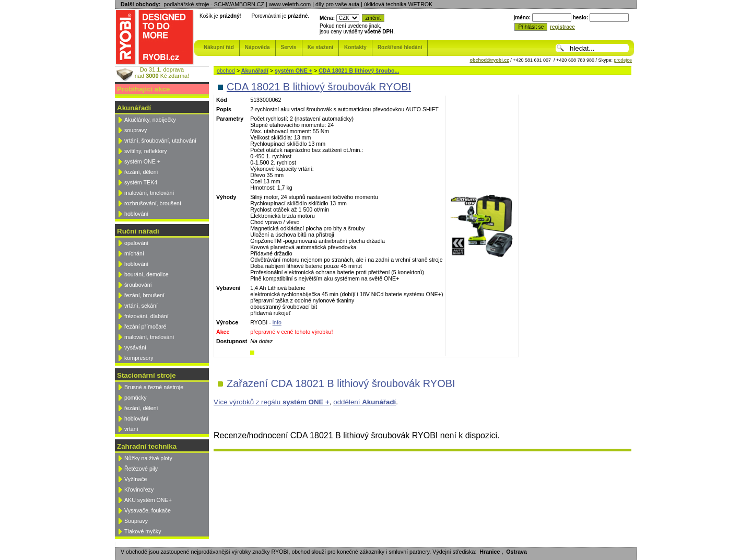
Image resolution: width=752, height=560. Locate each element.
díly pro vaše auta (337, 4)
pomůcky (136, 398)
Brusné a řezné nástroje (154, 387)
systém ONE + (142, 161)
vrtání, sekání (141, 306)
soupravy (136, 130)
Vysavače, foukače (148, 510)
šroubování (138, 285)
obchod (226, 71)
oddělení (365, 402)
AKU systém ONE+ (148, 500)
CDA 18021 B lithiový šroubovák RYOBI (319, 87)
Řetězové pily (141, 469)
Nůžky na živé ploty (148, 458)
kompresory (139, 358)
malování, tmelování (149, 193)
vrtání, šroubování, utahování (160, 141)
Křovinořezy (139, 489)
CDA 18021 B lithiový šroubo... (359, 71)
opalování (136, 243)
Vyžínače (136, 479)
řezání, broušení (144, 295)
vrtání (131, 429)
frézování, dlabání (146, 316)
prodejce (623, 60)
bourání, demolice (146, 274)
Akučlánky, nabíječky (150, 120)
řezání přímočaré (145, 326)
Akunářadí (255, 71)
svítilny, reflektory (146, 151)
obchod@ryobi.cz (490, 60)
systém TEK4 (141, 182)
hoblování (136, 214)
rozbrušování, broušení (153, 203)
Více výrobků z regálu (272, 402)
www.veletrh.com (290, 4)
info (277, 322)
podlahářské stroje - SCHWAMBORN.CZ (214, 4)
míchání (134, 253)
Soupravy (136, 521)
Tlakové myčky (143, 531)
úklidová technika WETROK (398, 4)
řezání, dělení (141, 172)
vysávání (135, 347)
